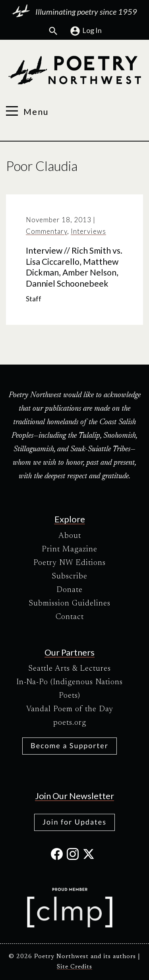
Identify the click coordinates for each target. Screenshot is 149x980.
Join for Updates (74, 822)
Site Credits (74, 967)
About (70, 536)
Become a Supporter (70, 745)
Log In (86, 31)
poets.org (70, 723)
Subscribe (70, 576)
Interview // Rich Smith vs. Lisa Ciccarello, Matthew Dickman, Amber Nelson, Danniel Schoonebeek (74, 267)
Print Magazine (70, 549)
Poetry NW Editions (70, 563)
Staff (34, 299)
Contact (70, 617)
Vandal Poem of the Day (70, 709)
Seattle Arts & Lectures (70, 669)
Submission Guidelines (70, 604)
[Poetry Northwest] (74, 70)
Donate (70, 590)
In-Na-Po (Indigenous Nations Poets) (70, 689)
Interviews (88, 231)
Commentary (46, 231)
